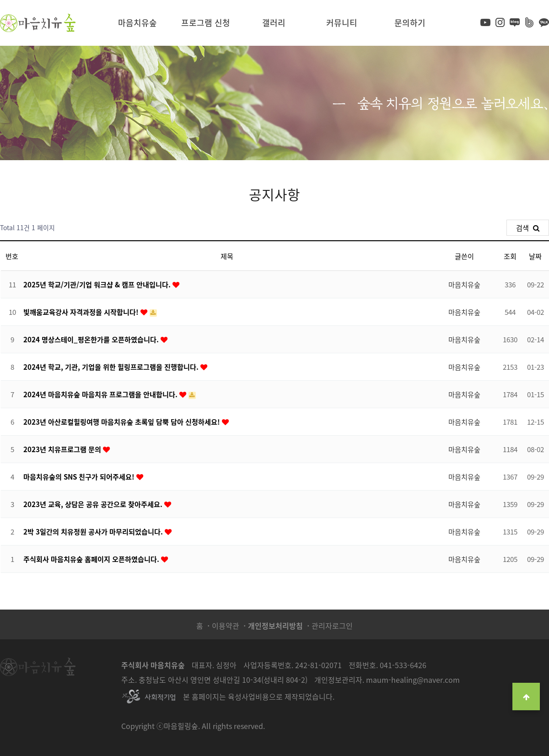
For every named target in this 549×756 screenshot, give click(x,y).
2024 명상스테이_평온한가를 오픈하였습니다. (92, 339)
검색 (528, 228)
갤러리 (274, 23)
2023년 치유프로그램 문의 (63, 449)
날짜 (535, 256)
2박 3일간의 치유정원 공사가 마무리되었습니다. (94, 532)
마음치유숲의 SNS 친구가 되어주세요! (80, 477)
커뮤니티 (342, 23)
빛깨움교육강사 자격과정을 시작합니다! (82, 312)
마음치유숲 (137, 23)
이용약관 (226, 626)
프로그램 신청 (206, 23)
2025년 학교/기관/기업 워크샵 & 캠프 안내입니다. (98, 284)
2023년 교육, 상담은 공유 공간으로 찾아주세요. (94, 504)
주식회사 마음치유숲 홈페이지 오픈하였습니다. (92, 559)
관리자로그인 (332, 626)
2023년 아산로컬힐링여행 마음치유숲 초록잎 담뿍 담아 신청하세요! (123, 422)
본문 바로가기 (0, 0)
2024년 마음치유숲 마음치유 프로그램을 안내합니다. (101, 394)
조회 (510, 256)
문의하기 (410, 23)
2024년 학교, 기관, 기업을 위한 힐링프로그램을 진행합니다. (112, 367)
